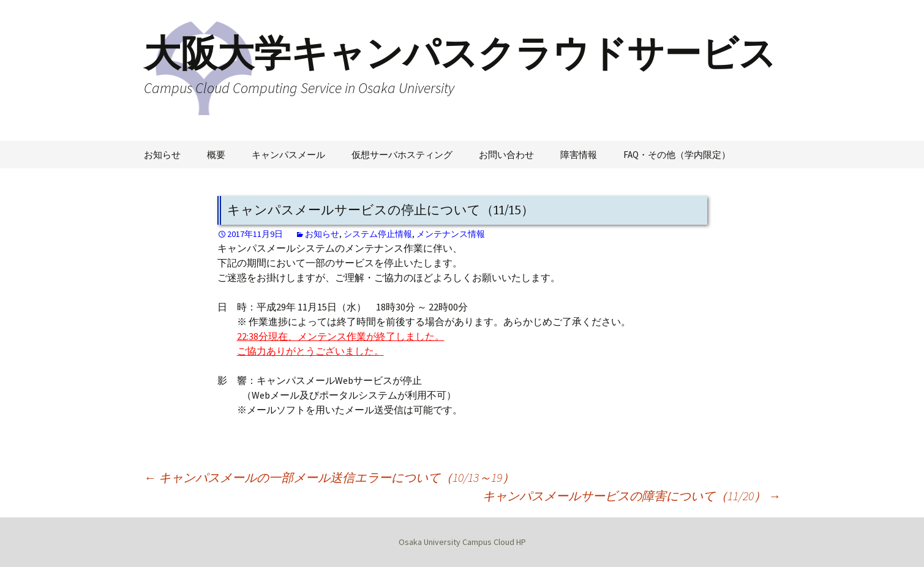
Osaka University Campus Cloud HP (462, 542)
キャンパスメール (288, 155)
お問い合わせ (506, 155)
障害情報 (579, 155)
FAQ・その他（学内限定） (677, 155)
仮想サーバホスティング (402, 155)
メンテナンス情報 (451, 234)
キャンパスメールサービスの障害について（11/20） (632, 496)
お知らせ (162, 155)
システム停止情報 (378, 234)
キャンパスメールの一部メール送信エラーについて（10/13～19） (329, 477)
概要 (216, 155)
